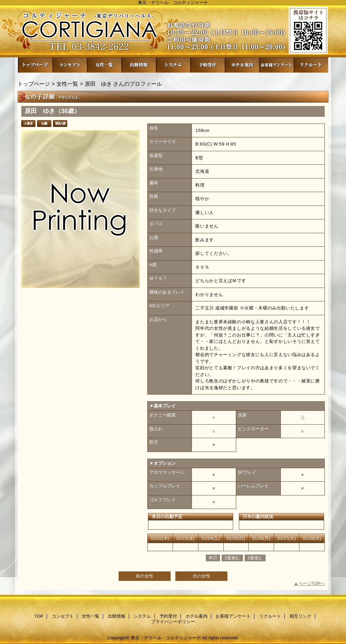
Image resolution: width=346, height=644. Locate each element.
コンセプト (70, 65)
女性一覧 (104, 65)
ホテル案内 (242, 65)
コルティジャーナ (173, 31)
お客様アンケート (276, 65)
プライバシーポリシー (173, 622)
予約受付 (207, 65)
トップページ (34, 84)
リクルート (311, 65)
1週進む (232, 558)
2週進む (255, 558)
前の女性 (145, 576)
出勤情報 (139, 65)
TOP (35, 65)
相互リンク (301, 616)
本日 (213, 558)
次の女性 (201, 576)
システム (173, 65)
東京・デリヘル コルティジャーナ (166, 638)
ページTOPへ (312, 583)
